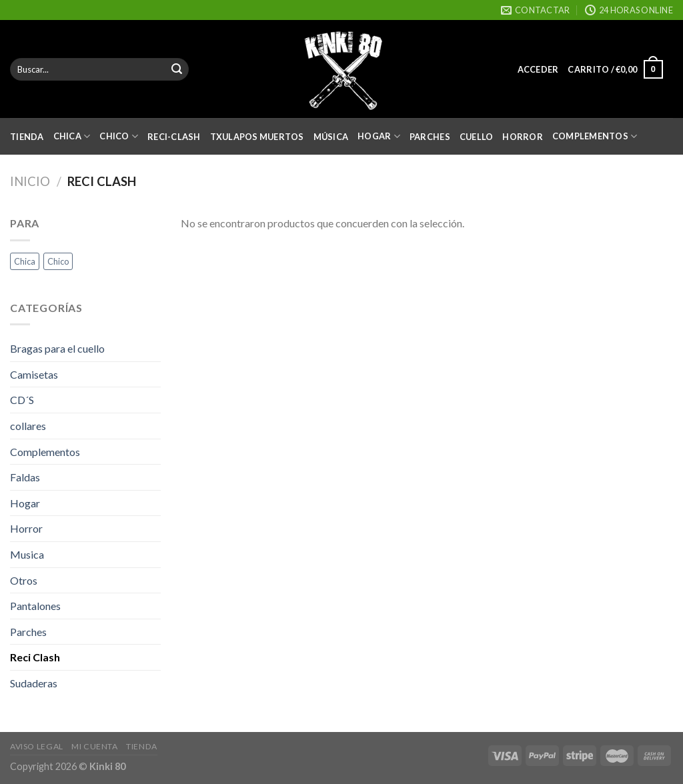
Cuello (477, 137)
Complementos (595, 136)
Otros (24, 580)
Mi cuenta (95, 746)
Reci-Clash (174, 137)
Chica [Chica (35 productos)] (25, 261)
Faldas (25, 477)
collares (28, 426)
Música (331, 137)
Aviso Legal (37, 746)
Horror (523, 137)
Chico (119, 136)
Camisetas (34, 374)
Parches (430, 137)
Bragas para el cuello (57, 348)
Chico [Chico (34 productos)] (58, 261)
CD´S (22, 400)
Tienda (27, 137)
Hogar (379, 136)
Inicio (30, 181)
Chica (72, 136)
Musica (27, 554)
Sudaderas (34, 683)
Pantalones (35, 606)
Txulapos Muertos (257, 137)
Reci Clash (35, 657)
